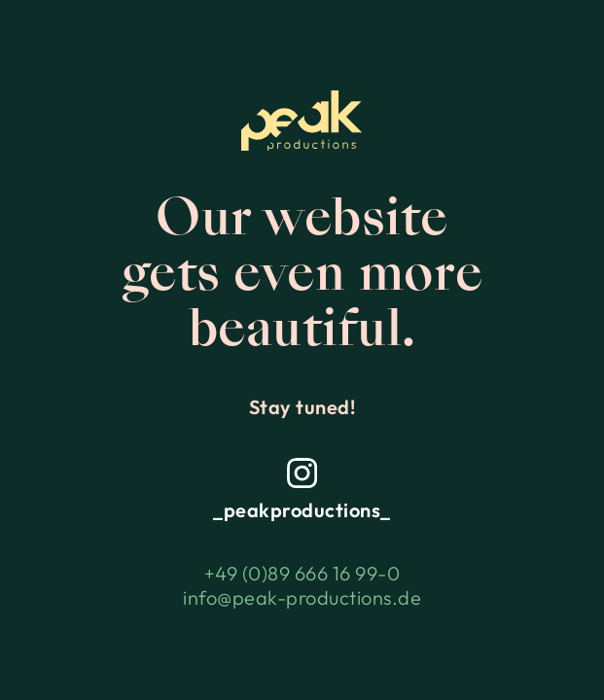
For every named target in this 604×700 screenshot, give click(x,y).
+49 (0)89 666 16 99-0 (302, 573)
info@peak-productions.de (302, 597)
